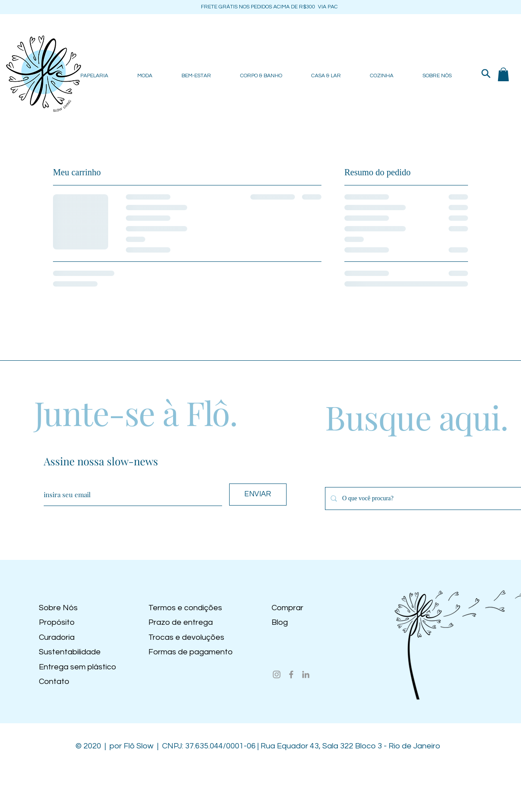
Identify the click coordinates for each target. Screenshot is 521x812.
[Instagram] (277, 674)
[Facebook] (291, 674)
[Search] (486, 73)
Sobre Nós (58, 608)
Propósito (57, 622)
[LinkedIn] (306, 674)
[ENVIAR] (258, 495)
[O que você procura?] (427, 499)
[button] (503, 74)
